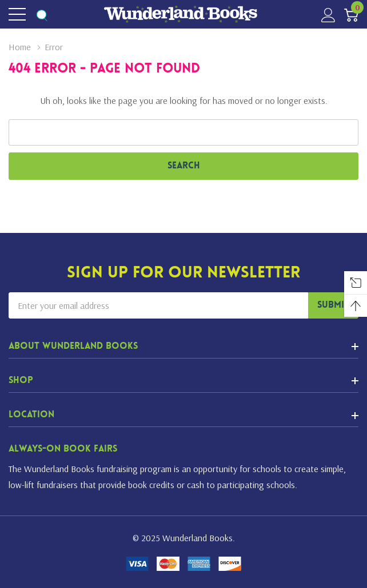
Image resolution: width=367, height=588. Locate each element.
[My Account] (328, 15)
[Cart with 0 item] (351, 15)
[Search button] (41, 15)
